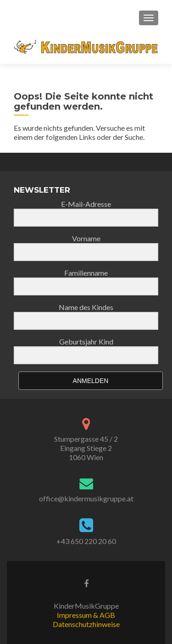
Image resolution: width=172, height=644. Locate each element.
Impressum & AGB (86, 615)
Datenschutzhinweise (86, 624)
